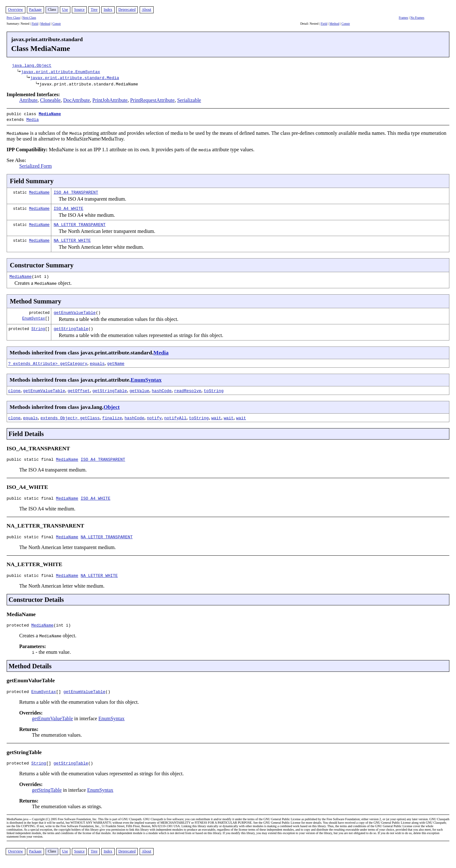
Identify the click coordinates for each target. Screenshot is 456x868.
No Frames (417, 18)
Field (35, 24)
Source (79, 9)
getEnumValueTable (75, 311)
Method (45, 24)
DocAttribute (76, 100)
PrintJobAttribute (110, 100)
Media (32, 119)
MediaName (50, 114)
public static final (31, 459)
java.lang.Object (32, 65)
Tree (94, 9)
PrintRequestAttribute (152, 100)
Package (35, 9)
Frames (403, 18)
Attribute (28, 100)
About (147, 9)
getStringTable (71, 327)
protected (19, 628)
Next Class (29, 18)
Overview (15, 9)
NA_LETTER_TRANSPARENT (80, 223)
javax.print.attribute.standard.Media (75, 78)
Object (112, 406)
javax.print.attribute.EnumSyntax (60, 72)
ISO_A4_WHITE (69, 207)
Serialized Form (36, 165)
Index (108, 9)
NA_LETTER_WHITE (72, 239)
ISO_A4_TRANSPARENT (76, 191)
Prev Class (13, 18)
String (38, 327)
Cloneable (51, 100)
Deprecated (127, 9)
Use (65, 9)
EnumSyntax (34, 317)
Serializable (189, 100)
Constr (57, 24)
